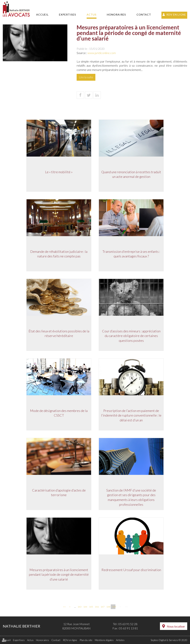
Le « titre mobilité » (59, 172)
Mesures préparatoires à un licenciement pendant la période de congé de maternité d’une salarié (59, 575)
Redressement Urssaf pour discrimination (131, 570)
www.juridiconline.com (102, 53)
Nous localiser (176, 626)
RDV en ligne (176, 15)
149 (114, 607)
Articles (120, 640)
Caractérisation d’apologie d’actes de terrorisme (59, 493)
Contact (144, 15)
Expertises (68, 15)
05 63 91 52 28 (128, 624)
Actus (92, 15)
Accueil (42, 15)
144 (85, 607)
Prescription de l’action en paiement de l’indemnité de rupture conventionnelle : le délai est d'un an (131, 415)
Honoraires (116, 15)
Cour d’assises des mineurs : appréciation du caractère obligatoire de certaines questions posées (131, 336)
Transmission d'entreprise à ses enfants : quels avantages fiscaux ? (131, 254)
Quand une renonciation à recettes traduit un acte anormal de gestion (131, 174)
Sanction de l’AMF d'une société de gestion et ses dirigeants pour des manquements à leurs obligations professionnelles (131, 497)
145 (91, 607)
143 (79, 607)
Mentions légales (104, 640)
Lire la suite (86, 77)
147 (102, 607)
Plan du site (86, 640)
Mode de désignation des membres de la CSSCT (59, 413)
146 (96, 607)
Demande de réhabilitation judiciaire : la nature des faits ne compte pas (59, 254)
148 (108, 607)
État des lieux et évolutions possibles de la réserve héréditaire (59, 333)
